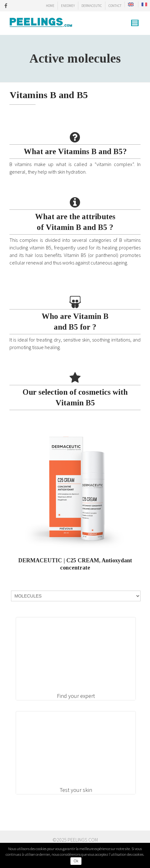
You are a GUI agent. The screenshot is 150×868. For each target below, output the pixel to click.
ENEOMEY (68, 6)
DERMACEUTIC (92, 6)
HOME (50, 6)
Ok (76, 861)
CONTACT (115, 6)
